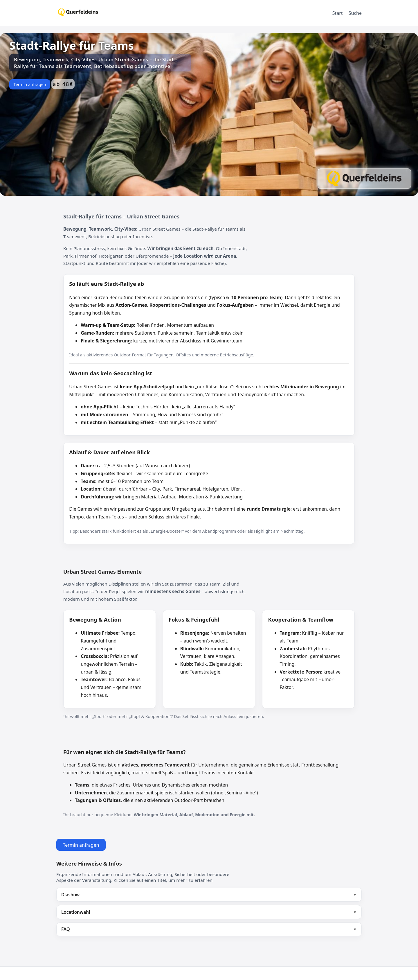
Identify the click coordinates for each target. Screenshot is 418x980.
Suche (355, 13)
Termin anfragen (30, 84)
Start (338, 13)
